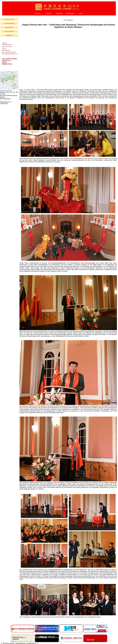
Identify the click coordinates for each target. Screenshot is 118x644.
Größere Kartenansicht (6, 91)
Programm (59, 13)
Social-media (70, 13)
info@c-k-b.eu (7, 64)
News (81, 13)
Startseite (38, 13)
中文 (65, 20)
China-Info (48, 13)
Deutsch (70, 20)
